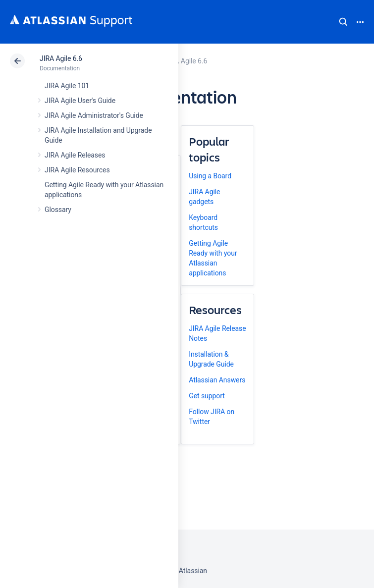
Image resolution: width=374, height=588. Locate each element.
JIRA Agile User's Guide (80, 101)
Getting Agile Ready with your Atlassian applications (213, 258)
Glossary (58, 210)
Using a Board (210, 176)
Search (343, 22)
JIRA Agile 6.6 (61, 58)
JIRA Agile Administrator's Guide (94, 115)
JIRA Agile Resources (77, 170)
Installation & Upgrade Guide (211, 359)
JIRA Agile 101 (67, 86)
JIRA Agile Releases (75, 155)
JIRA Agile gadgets (204, 197)
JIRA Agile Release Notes (217, 333)
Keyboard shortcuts (203, 222)
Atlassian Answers (217, 380)
